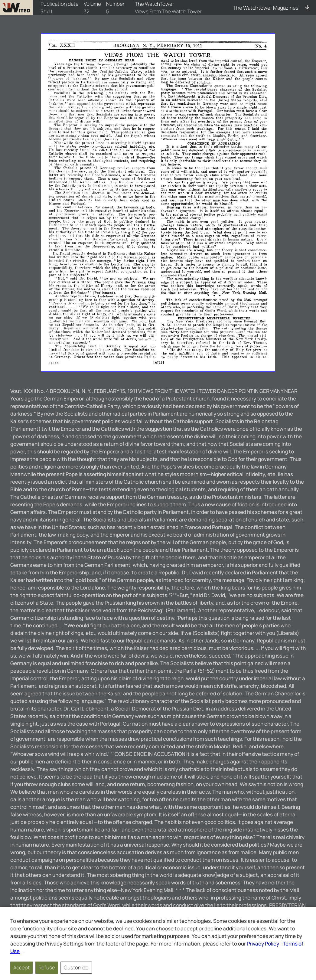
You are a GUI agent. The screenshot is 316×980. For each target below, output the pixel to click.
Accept (21, 967)
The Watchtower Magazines (266, 8)
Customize (76, 967)
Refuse (47, 967)
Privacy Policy (263, 944)
